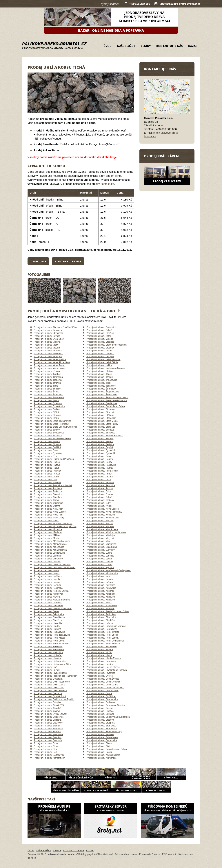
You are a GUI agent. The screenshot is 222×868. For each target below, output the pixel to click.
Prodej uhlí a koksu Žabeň (99, 330)
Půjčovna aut (169, 854)
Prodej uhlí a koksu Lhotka (99, 565)
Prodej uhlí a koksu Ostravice (48, 494)
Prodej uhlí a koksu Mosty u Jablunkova (53, 524)
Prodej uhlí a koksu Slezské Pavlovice (52, 439)
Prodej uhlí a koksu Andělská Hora (103, 755)
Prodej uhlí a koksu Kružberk (48, 576)
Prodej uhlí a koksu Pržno (46, 477)
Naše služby (126, 46)
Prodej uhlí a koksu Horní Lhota (49, 641)
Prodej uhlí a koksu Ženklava (48, 330)
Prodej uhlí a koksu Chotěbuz (48, 620)
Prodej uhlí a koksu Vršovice (100, 342)
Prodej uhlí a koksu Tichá (46, 386)
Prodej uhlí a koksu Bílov (46, 746)
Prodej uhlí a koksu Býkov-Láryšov (50, 714)
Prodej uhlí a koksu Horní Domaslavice (105, 641)
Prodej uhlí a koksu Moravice (48, 529)
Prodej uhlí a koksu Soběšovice (49, 433)
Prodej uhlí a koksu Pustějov (47, 471)
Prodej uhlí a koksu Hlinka (99, 655)
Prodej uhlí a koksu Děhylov (47, 702)
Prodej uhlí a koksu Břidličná (47, 720)
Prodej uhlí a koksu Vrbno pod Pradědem (107, 345)
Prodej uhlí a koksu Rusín (99, 456)
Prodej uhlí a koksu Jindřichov (48, 606)
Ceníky (146, 46)
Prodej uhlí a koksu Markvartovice (50, 544)
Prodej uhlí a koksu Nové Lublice (50, 512)
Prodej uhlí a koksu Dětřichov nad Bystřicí (54, 699)
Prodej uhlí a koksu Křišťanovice (102, 573)
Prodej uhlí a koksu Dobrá (99, 693)
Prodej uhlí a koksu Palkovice (48, 491)
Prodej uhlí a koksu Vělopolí (100, 357)
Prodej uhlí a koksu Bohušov (48, 737)
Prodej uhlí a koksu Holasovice (101, 647)
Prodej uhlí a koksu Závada (47, 336)
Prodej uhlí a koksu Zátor (99, 336)
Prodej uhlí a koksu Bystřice (100, 711)
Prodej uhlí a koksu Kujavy (47, 573)
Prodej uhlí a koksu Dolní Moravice (103, 682)
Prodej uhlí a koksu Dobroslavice (102, 691)
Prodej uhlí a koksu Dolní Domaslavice (105, 688)
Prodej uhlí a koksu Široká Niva (102, 395)
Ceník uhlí (38, 261)
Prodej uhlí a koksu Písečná (47, 483)
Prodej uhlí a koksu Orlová (99, 497)
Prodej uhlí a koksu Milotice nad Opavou (106, 532)
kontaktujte (107, 184)
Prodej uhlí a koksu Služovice (48, 436)
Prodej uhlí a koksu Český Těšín (49, 705)
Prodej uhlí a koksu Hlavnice (47, 658)
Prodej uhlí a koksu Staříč (46, 418)
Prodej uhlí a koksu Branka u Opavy (104, 732)
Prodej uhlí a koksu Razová (47, 465)
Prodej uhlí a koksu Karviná (47, 597)
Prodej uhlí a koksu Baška (99, 752)
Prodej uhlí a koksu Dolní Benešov (50, 691)
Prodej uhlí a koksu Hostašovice (49, 632)
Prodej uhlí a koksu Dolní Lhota (49, 688)
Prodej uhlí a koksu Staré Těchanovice (52, 421)
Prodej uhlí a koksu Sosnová (100, 430)
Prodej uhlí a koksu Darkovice (101, 702)
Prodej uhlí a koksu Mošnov (100, 521)
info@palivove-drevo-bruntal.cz (180, 4)
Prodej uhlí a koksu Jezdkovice (102, 606)
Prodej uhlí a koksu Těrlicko (47, 389)
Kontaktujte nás (170, 46)
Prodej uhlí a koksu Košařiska (48, 588)
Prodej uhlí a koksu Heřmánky (101, 661)
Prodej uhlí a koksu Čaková (47, 711)
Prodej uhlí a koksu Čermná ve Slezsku (106, 705)
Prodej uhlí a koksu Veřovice (100, 354)
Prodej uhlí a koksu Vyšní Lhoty (49, 339)
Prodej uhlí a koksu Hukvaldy (48, 623)
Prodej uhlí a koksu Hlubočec (48, 655)
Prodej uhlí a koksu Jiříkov (99, 603)
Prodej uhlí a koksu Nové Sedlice (103, 509)
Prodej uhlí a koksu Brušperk (100, 723)
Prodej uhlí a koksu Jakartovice (49, 614)
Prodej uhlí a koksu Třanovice (48, 380)
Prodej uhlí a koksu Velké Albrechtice (52, 362)
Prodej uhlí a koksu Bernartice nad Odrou (107, 749)
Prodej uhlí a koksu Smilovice (101, 433)
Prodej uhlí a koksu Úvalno (47, 371)
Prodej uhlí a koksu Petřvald (100, 483)
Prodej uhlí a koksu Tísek (99, 383)
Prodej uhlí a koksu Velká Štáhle (102, 362)
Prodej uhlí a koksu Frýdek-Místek (50, 673)
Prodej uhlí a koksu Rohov (99, 462)
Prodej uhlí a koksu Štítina (46, 392)
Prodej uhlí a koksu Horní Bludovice (51, 644)
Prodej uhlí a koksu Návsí (46, 521)
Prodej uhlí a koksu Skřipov (100, 442)
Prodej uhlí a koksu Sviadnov (48, 403)
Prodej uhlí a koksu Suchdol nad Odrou (106, 406)
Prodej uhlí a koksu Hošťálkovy (102, 629)
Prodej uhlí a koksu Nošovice (101, 515)
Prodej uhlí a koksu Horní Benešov (103, 644)
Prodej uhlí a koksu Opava (47, 500)
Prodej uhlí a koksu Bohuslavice (102, 737)
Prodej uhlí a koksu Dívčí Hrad (101, 696)
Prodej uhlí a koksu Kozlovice (101, 585)
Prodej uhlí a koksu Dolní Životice (103, 679)
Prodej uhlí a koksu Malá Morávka (50, 550)
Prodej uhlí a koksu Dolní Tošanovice (52, 682)
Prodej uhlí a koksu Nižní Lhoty (49, 518)
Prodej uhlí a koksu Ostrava (100, 494)
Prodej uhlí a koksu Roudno (100, 459)
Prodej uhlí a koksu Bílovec (100, 743)
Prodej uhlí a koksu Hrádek (47, 626)
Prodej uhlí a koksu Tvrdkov (47, 374)
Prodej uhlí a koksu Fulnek (47, 670)
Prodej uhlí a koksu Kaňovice (101, 600)
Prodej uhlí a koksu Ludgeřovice (49, 553)
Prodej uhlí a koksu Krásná (100, 582)
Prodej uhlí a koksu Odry (98, 503)
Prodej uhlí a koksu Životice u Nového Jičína (55, 327)
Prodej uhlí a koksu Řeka (46, 450)
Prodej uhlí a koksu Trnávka (47, 383)
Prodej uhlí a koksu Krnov (99, 576)
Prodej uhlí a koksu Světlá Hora (102, 403)
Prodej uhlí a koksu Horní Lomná (102, 638)
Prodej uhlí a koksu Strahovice (101, 412)
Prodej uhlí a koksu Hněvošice (48, 652)
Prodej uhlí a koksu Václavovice (49, 368)
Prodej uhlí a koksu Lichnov (47, 562)
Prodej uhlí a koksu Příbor (99, 474)
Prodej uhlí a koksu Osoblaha (48, 497)
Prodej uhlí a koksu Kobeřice (100, 591)
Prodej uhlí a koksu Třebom (100, 377)
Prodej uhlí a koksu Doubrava (48, 679)
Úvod (108, 46)
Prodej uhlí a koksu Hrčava (100, 623)
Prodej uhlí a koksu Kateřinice (101, 594)
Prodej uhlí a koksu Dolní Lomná (102, 685)
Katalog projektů (87, 854)
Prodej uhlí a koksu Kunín (46, 570)
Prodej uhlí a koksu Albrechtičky (49, 758)
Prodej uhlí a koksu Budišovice (49, 717)
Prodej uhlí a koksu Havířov (100, 664)
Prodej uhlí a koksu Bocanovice (102, 740)
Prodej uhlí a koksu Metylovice (101, 538)
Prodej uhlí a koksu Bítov (46, 743)
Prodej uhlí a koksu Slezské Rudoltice (105, 436)
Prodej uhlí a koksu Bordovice (48, 735)
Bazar (193, 46)
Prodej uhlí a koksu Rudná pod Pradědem (54, 459)
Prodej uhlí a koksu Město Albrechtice (52, 541)
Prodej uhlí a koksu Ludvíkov (100, 550)
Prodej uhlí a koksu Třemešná (48, 377)
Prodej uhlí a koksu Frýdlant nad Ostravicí (107, 670)
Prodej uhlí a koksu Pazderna (48, 488)
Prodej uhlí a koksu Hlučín (99, 652)
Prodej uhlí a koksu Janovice (100, 609)
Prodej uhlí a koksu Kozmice (47, 585)
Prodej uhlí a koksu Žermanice (101, 327)
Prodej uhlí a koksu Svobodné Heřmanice (107, 400)
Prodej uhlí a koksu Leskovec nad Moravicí (54, 567)
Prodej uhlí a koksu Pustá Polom (102, 471)
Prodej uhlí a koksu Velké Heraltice (103, 359)
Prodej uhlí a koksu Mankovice (101, 544)
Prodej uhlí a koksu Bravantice (48, 729)
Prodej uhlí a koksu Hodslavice (49, 650)
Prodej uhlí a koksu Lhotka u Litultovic (52, 565)
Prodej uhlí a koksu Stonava (47, 415)
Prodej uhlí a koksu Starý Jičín (101, 418)
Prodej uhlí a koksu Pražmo (100, 477)
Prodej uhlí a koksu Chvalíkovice (49, 617)
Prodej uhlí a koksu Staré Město (102, 421)
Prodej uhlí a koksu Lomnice (100, 556)
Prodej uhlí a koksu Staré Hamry (102, 424)
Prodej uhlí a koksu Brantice (47, 732)
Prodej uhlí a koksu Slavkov (100, 439)
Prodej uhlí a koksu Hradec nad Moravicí (106, 626)
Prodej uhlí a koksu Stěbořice (101, 415)
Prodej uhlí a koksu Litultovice (48, 559)
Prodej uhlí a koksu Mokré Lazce (102, 529)
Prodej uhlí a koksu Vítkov (99, 351)
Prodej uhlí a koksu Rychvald (101, 453)
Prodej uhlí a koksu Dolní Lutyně (49, 685)
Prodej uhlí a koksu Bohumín (48, 740)
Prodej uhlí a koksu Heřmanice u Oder (52, 664)
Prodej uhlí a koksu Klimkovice (49, 594)
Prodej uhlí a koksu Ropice (47, 462)
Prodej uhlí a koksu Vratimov (100, 348)
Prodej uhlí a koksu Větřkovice (48, 354)
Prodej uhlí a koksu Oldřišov (100, 500)
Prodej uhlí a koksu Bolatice (100, 735)
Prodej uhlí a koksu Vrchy (46, 345)
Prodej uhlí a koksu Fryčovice (101, 673)
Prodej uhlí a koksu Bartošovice (49, 755)
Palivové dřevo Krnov (126, 854)
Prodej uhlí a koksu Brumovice (101, 726)
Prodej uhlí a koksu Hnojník (100, 650)
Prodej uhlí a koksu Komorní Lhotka (51, 591)
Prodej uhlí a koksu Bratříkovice (102, 729)
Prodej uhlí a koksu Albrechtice (101, 758)
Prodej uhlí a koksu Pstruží (47, 474)
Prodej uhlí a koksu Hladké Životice (104, 658)
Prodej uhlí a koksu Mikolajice (101, 535)
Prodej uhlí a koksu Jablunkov (101, 614)
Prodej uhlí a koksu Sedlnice (100, 444)
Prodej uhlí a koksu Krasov (47, 582)
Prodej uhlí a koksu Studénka (101, 409)
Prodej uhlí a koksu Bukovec (100, 714)
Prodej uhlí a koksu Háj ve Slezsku (103, 667)
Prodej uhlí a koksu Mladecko (48, 532)
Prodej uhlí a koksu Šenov (46, 400)
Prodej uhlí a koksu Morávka (100, 526)
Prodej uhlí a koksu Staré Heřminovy (51, 424)
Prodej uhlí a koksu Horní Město (49, 638)
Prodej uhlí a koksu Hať (45, 667)
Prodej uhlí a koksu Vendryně (48, 357)
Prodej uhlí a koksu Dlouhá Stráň (50, 696)
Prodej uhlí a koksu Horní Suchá (102, 635)
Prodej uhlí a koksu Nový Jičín (48, 509)
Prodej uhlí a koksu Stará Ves (101, 427)
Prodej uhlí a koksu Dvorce (100, 676)
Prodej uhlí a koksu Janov (46, 611)
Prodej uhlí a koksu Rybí (46, 456)
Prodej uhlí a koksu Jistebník (48, 603)
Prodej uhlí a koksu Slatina (47, 442)
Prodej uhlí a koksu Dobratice (48, 693)
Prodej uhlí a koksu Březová (100, 720)
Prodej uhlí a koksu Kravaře (100, 579)
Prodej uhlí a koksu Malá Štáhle (102, 547)
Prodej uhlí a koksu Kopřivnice (101, 588)
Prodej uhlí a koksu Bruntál (47, 726)
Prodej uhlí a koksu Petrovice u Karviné (53, 485)
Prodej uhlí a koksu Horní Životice (103, 632)
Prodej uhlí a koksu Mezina (47, 538)
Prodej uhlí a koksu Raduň (47, 468)
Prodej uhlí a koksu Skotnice (47, 444)
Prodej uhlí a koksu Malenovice (49, 547)
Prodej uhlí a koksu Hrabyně (47, 629)
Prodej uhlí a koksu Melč (98, 541)
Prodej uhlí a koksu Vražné (47, 348)
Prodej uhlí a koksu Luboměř (48, 556)
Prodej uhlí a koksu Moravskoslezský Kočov (55, 526)
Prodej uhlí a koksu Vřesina (47, 342)
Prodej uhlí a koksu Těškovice (101, 386)
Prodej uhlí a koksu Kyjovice (100, 567)
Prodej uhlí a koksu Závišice (100, 333)
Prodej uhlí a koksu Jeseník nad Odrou (53, 609)
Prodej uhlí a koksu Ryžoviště (101, 450)
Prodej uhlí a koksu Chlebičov (101, 620)
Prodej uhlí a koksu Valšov (99, 365)
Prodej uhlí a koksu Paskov (100, 488)
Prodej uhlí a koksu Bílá (45, 749)
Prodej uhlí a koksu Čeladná (47, 708)
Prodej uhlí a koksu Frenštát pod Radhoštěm (55, 676)
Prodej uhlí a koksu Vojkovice (48, 351)
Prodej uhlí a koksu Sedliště (47, 447)
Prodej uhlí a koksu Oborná (47, 506)
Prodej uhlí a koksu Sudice (47, 409)
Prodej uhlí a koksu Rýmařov (48, 453)
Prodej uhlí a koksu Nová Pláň (48, 515)
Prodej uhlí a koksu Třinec (99, 374)
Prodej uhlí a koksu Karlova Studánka (52, 600)
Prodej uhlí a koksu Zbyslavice (48, 333)
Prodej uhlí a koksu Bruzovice (48, 723)
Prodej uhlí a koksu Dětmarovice (102, 699)
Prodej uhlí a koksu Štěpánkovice (103, 392)
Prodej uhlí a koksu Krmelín (47, 579)
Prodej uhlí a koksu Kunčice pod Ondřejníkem (109, 570)
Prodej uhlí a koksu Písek (99, 480)
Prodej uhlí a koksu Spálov (47, 430)
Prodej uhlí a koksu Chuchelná (101, 617)
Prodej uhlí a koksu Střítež (46, 412)
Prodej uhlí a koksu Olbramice (48, 503)
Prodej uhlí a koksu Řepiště (100, 447)
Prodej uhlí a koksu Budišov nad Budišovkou (108, 717)
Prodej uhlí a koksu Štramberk (101, 389)
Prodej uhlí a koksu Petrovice (101, 485)
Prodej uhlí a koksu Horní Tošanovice (52, 635)
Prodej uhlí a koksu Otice (99, 491)
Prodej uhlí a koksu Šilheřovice (49, 398)
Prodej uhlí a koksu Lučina (99, 553)
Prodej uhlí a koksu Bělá (45, 752)
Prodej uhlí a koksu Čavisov (100, 708)
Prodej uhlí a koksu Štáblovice (48, 395)
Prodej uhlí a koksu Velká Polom (49, 365)
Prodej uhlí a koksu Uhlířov (100, 371)
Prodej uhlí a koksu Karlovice (101, 597)
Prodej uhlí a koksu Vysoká (100, 339)
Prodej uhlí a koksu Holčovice (48, 647)
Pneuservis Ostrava (150, 854)
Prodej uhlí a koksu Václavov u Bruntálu (106, 368)
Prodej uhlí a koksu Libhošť (100, 562)
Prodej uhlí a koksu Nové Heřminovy (104, 512)
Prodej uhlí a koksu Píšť (45, 480)
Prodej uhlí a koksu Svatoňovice (49, 406)
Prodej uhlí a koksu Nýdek (99, 506)
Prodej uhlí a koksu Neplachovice (103, 518)
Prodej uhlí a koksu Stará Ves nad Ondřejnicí (55, 427)
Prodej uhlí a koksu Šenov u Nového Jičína (107, 398)
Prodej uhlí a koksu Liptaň (99, 559)
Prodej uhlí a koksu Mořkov (100, 524)
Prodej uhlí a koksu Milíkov (47, 535)
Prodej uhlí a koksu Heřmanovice (50, 661)
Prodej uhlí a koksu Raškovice (101, 465)
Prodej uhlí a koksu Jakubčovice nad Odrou (108, 611)
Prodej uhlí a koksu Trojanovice (102, 380)
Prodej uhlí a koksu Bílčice (99, 746)
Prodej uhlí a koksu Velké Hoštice (50, 359)
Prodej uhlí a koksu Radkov (100, 468)
